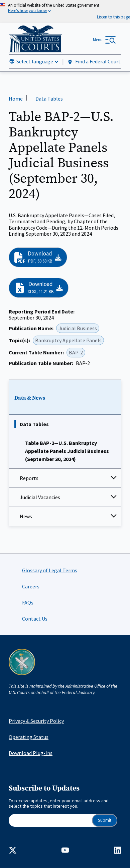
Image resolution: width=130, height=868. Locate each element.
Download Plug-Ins (31, 753)
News (26, 516)
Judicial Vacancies (40, 497)
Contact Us (35, 619)
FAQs (28, 602)
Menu (98, 40)
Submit (105, 820)
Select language (35, 61)
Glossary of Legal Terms (50, 570)
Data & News (30, 398)
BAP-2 (76, 353)
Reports (29, 478)
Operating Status (29, 737)
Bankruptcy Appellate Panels (68, 340)
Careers (31, 586)
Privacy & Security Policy (36, 721)
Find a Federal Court (94, 62)
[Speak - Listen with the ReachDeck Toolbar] (113, 17)
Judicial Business (78, 328)
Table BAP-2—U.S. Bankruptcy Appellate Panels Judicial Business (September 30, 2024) (67, 451)
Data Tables (34, 424)
